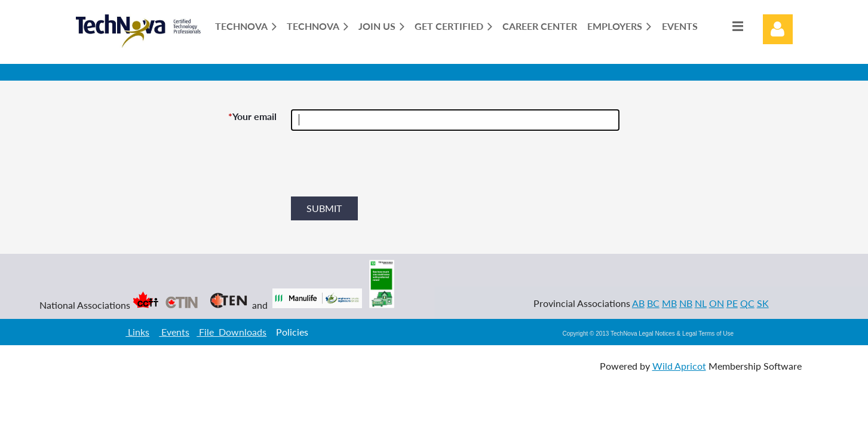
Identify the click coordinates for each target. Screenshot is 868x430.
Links (137, 332)
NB (686, 303)
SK (763, 303)
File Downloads (231, 332)
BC (653, 303)
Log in (778, 29)
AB (638, 303)
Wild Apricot (679, 366)
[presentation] (382, 168)
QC (747, 303)
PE (732, 303)
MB (669, 303)
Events (174, 332)
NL (701, 303)
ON (717, 303)
